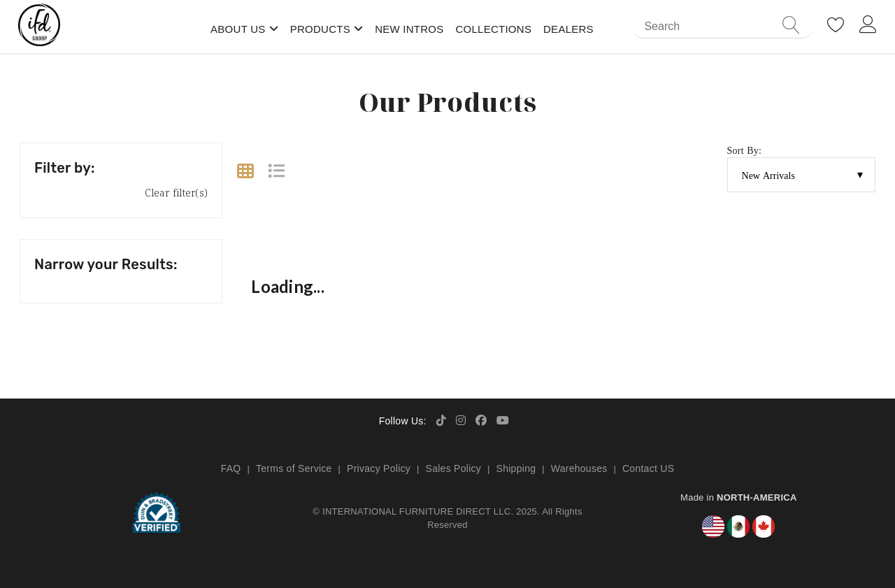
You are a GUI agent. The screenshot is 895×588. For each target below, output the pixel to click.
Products (320, 29)
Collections (493, 29)
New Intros (409, 29)
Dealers (568, 29)
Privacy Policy (379, 468)
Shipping (516, 468)
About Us (238, 29)
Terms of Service (294, 468)
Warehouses (579, 468)
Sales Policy (454, 468)
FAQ (231, 468)
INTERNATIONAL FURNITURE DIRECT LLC (416, 511)
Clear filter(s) (176, 193)
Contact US (648, 468)
